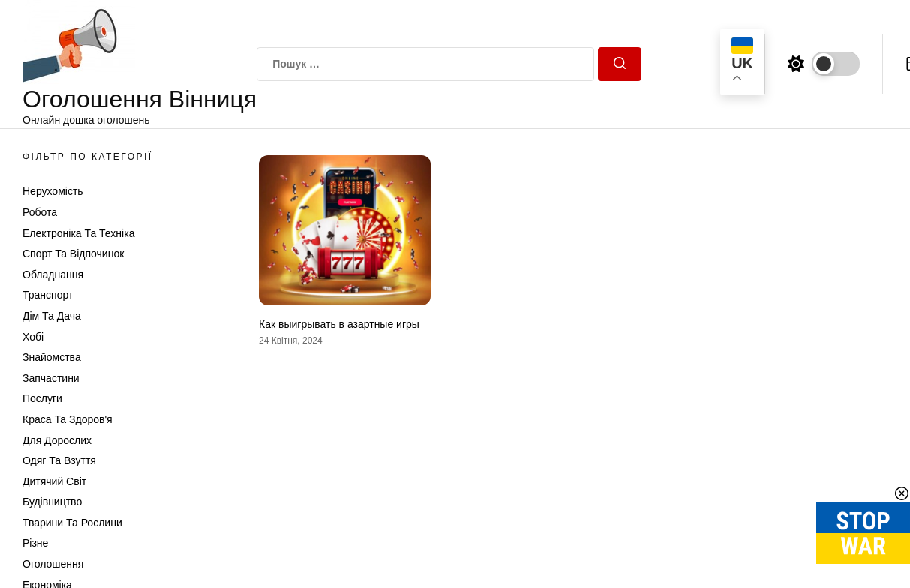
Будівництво (52, 502)
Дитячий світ (54, 481)
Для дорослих (57, 440)
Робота (40, 212)
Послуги (42, 398)
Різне (35, 543)
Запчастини (51, 378)
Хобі (33, 337)
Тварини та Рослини (72, 523)
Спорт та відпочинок (73, 253)
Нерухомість (53, 191)
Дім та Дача (52, 316)
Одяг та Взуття (59, 460)
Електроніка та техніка (78, 233)
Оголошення (53, 564)
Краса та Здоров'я (68, 419)
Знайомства (52, 357)
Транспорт (48, 295)
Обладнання (53, 274)
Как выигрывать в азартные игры (339, 324)
